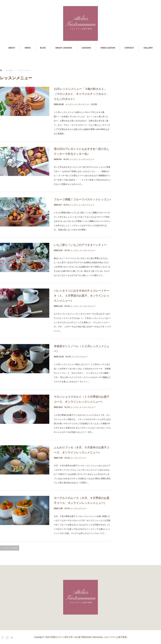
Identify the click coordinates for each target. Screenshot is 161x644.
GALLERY (148, 48)
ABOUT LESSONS (64, 48)
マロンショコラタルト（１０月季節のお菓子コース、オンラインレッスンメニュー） (82, 399)
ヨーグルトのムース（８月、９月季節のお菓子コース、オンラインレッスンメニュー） (82, 500)
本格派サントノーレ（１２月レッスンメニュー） (82, 349)
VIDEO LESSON (108, 48)
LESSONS (86, 48)
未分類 (94, 104)
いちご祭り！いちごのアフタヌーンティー (80, 245)
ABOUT (12, 48)
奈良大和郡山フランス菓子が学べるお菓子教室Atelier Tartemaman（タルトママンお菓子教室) (86, 637)
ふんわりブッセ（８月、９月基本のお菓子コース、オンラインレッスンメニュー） (82, 450)
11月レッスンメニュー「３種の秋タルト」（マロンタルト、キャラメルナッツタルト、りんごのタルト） (82, 94)
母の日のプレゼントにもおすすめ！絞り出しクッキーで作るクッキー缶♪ (82, 151)
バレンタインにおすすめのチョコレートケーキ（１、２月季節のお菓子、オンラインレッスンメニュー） (82, 296)
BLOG (43, 48)
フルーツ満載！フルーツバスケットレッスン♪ (82, 199)
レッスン (70, 104)
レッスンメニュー (82, 104)
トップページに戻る (10, 548)
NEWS (28, 48)
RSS (12, 637)
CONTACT (129, 48)
